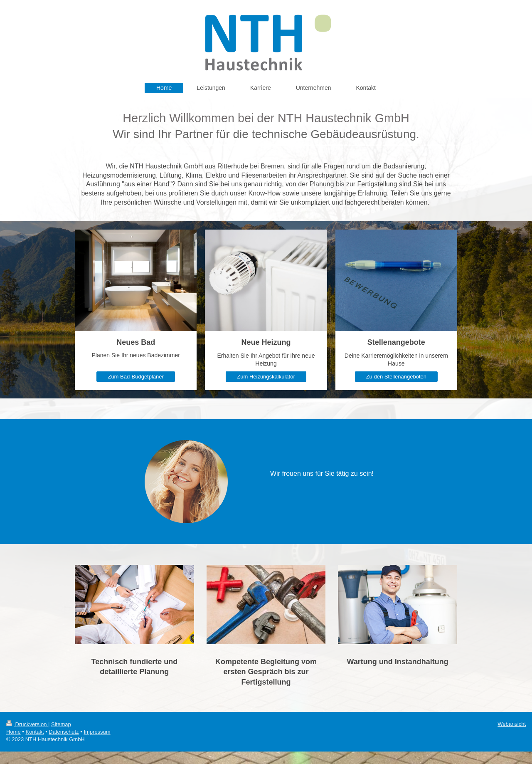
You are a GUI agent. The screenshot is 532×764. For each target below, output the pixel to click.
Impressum (97, 732)
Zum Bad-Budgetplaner (135, 377)
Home (14, 732)
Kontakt (34, 732)
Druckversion (27, 724)
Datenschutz (64, 732)
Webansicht (512, 724)
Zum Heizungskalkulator (266, 377)
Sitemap (61, 724)
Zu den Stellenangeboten (396, 377)
